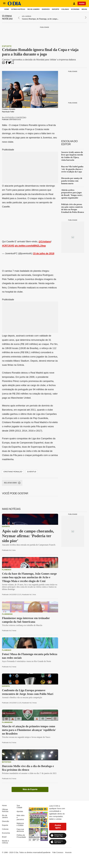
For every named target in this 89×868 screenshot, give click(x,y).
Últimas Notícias (18, 9)
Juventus (32, 472)
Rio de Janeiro (33, 9)
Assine (82, 3)
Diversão (46, 9)
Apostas (20, 811)
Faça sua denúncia (20, 830)
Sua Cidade (19, 806)
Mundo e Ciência (5, 842)
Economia (75, 9)
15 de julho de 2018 (44, 253)
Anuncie (68, 852)
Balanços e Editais (20, 824)
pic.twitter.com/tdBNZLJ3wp (30, 246)
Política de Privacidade (21, 836)
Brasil (84, 9)
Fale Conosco (58, 852)
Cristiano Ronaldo (13, 472)
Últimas (7, 18)
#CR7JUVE (8, 246)
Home (7, 9)
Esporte (55, 9)
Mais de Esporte (30, 789)
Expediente (46, 852)
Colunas (65, 9)
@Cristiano (45, 241)
